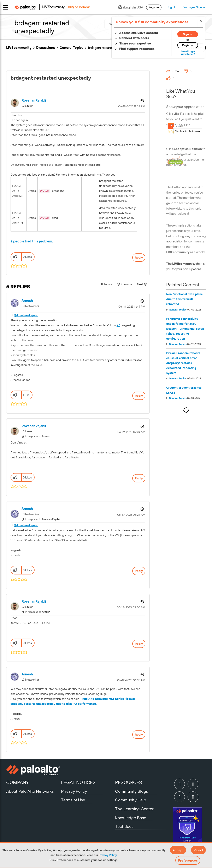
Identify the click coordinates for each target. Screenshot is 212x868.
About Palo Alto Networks (30, 791)
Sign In (172, 7)
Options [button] (142, 101)
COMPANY (17, 782)
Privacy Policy (108, 855)
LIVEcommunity (19, 48)
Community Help (131, 800)
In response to (38, 436)
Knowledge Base (131, 818)
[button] (178, 850)
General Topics (71, 48)
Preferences (188, 860)
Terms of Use (73, 800)
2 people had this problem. (32, 241)
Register (154, 7)
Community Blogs (131, 791)
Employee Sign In (194, 7)
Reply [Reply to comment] (139, 396)
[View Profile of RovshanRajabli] (34, 100)
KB (118, 325)
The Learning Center (134, 809)
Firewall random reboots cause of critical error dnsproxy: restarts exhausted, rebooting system (183, 363)
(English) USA (131, 7)
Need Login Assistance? (187, 53)
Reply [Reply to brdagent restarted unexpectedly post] (139, 258)
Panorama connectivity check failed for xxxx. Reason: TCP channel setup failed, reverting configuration (185, 329)
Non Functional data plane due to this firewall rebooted (184, 299)
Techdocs (124, 826)
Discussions (46, 48)
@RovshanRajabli (26, 315)
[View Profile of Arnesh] (27, 301)
